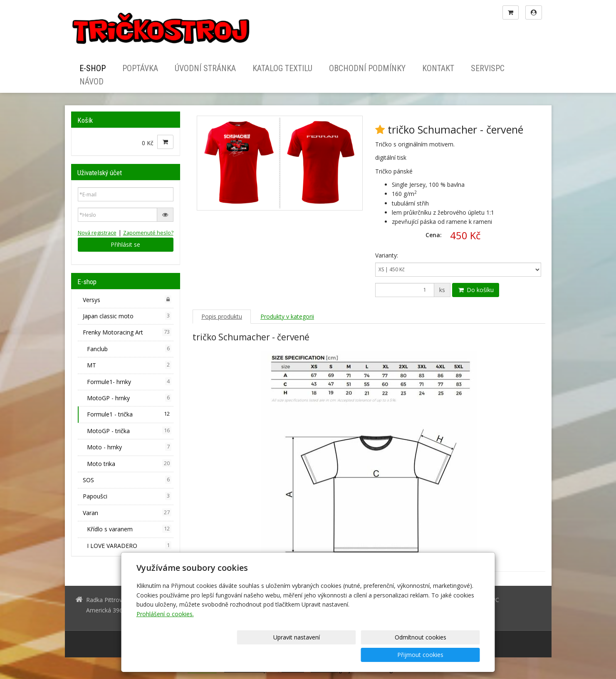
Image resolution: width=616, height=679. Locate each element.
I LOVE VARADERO (129, 545)
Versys (127, 300)
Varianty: (387, 255)
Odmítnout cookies (379, 655)
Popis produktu (222, 316)
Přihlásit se (125, 244)
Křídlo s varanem (129, 529)
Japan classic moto (127, 316)
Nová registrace (97, 233)
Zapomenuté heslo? (148, 233)
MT (129, 365)
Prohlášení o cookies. (165, 631)
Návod (92, 82)
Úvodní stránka (205, 68)
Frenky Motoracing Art (127, 332)
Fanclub (129, 349)
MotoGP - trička (129, 431)
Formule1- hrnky (129, 382)
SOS (127, 480)
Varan (127, 513)
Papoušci (127, 496)
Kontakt (438, 68)
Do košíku (476, 290)
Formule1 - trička (129, 414)
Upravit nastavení (311, 655)
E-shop (93, 68)
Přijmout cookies (448, 655)
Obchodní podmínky (367, 68)
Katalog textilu (282, 68)
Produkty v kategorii (287, 316)
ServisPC (488, 68)
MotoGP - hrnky (129, 398)
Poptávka (140, 68)
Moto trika (129, 463)
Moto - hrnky (129, 447)
